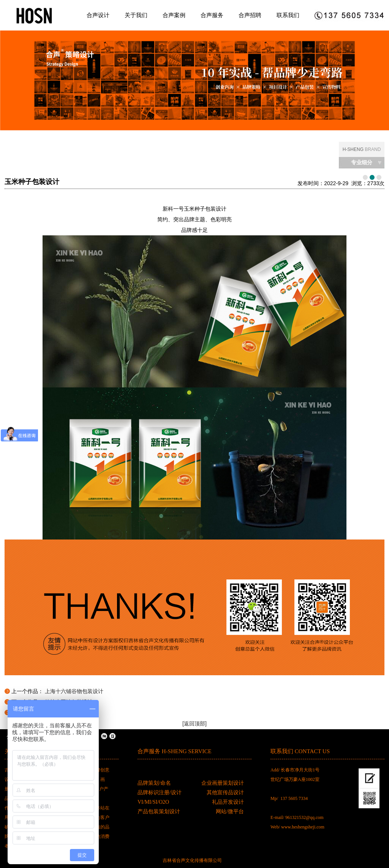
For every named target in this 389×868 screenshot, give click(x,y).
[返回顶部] (194, 724)
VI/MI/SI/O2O (153, 802)
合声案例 (174, 15)
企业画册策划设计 (223, 783)
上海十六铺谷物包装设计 (74, 691)
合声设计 (98, 15)
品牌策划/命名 (154, 783)
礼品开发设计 (228, 802)
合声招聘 (250, 15)
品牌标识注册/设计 (160, 793)
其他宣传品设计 (225, 793)
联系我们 (288, 15)
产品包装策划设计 (159, 812)
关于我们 (136, 15)
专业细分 (362, 163)
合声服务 (212, 15)
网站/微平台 (230, 812)
